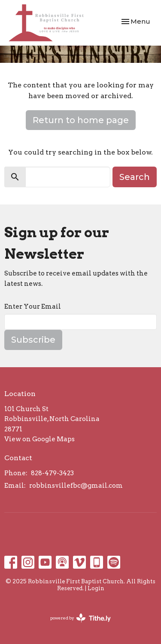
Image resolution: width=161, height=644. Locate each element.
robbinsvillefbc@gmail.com (76, 486)
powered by (80, 618)
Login (96, 588)
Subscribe (33, 340)
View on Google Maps (39, 439)
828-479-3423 (52, 473)
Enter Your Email (33, 307)
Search (135, 177)
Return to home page (81, 120)
